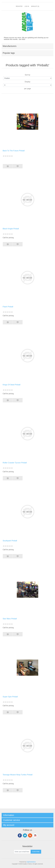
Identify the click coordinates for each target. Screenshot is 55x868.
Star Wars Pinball (10, 619)
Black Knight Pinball (11, 229)
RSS (30, 835)
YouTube (35, 835)
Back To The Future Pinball (14, 151)
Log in (27, 6)
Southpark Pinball (10, 541)
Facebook (20, 835)
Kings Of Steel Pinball (11, 385)
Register (19, 6)
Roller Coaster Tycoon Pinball (15, 463)
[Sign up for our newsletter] (22, 852)
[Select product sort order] (27, 78)
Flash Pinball (8, 307)
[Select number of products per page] (27, 85)
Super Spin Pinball (10, 697)
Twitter (25, 835)
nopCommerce (31, 862)
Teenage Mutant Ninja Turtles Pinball (18, 775)
